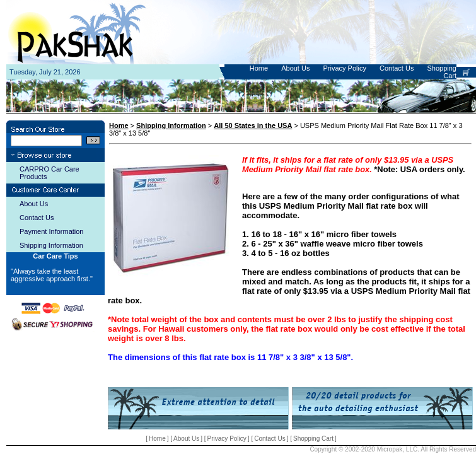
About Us (295, 68)
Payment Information (52, 231)
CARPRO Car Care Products (49, 173)
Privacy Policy (344, 68)
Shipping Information (51, 245)
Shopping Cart (313, 439)
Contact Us (397, 68)
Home (259, 68)
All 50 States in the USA (253, 125)
